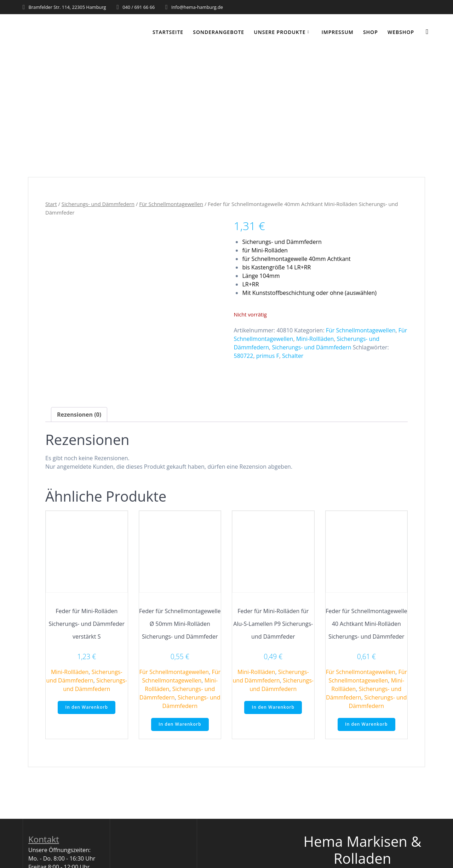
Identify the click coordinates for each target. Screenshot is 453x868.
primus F (268, 356)
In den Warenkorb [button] (87, 707)
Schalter (293, 356)
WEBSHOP (401, 32)
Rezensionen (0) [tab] (79, 415)
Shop (371, 32)
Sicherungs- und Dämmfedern (98, 204)
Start (51, 204)
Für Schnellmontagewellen (171, 204)
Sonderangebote (219, 32)
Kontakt (44, 839)
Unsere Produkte (280, 32)
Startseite (168, 32)
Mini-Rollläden (315, 339)
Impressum (337, 32)
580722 (243, 356)
